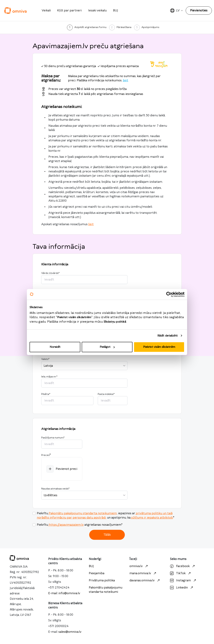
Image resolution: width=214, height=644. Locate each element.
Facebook (183, 566)
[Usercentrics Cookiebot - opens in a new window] (169, 294)
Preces (45, 455)
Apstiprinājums (150, 27)
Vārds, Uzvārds (50, 273)
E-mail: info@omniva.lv (64, 593)
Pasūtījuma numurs (53, 438)
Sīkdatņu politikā (115, 322)
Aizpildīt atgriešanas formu (90, 27)
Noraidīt (55, 347)
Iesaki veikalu (97, 11)
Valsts (45, 359)
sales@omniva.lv (70, 632)
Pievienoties (199, 11)
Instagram (183, 580)
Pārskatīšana (124, 27)
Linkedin (182, 588)
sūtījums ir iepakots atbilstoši (152, 518)
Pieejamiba (97, 573)
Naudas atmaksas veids (55, 489)
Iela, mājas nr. (49, 377)
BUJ (116, 11)
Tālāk (107, 535)
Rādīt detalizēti (168, 336)
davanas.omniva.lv (145, 580)
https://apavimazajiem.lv (66, 525)
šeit (126, 80)
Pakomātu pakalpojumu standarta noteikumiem (82, 513)
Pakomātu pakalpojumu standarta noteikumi (106, 590)
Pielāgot (107, 347)
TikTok (181, 573)
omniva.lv (139, 566)
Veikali (46, 11)
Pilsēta (46, 394)
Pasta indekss (106, 394)
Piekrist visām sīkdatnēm (159, 347)
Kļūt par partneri (69, 11)
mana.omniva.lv (143, 573)
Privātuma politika (102, 580)
